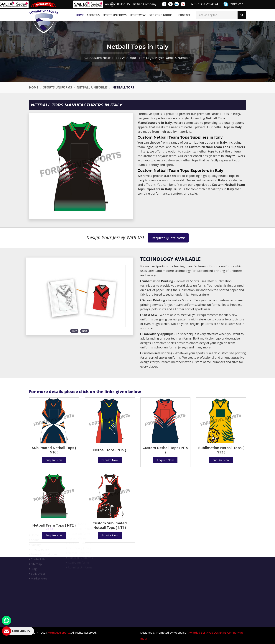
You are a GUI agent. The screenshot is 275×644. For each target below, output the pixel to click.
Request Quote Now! (168, 238)
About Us (93, 15)
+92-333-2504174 (204, 4)
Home (80, 15)
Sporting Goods (161, 15)
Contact (184, 15)
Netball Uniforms (92, 87)
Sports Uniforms (115, 15)
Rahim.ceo (233, 4)
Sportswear (138, 15)
